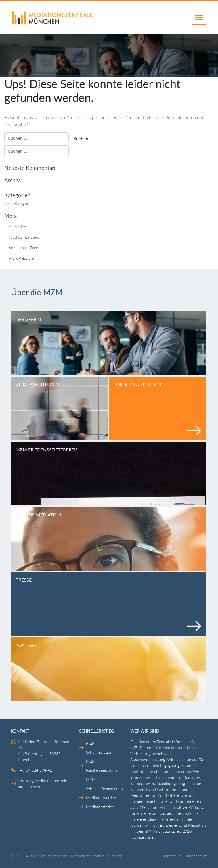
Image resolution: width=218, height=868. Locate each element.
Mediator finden (100, 807)
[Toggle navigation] (199, 18)
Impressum (172, 856)
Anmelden (17, 227)
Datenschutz (196, 856)
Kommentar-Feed (24, 248)
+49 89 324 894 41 (35, 770)
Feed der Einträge (24, 237)
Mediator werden (101, 798)
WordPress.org (21, 258)
